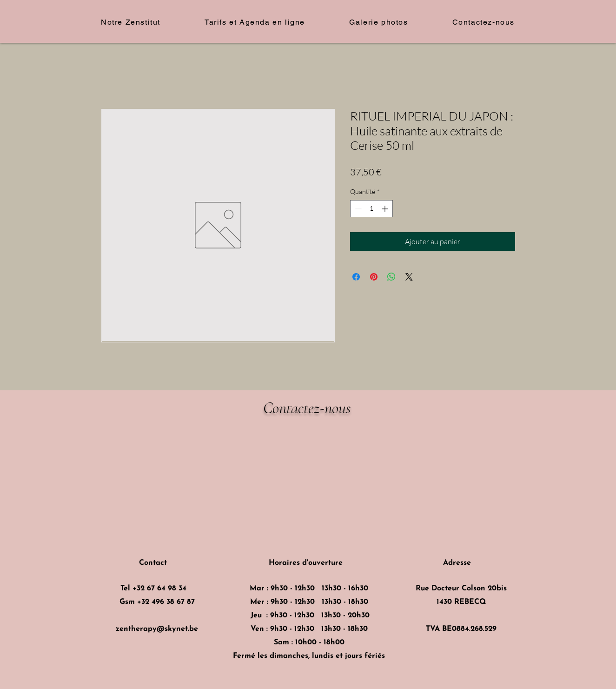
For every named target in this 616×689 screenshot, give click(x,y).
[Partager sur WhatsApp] (391, 277)
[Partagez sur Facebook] (356, 277)
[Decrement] (357, 209)
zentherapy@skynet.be (157, 629)
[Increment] (386, 209)
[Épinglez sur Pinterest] (374, 277)
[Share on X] (409, 277)
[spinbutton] (371, 209)
